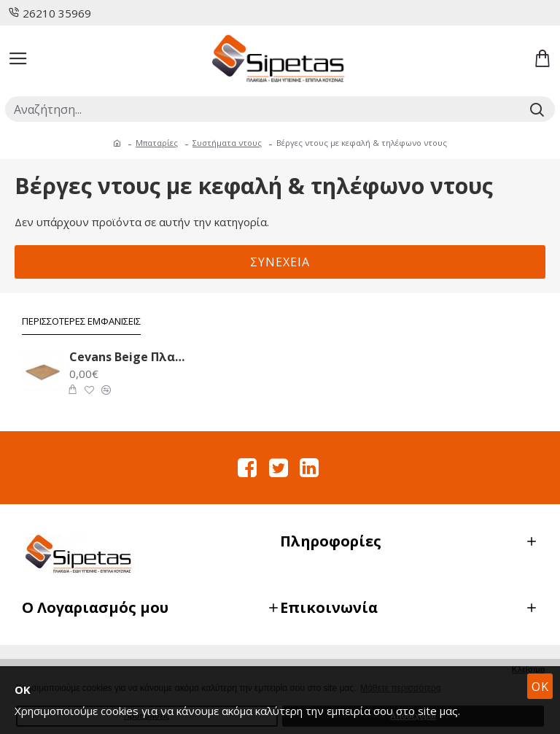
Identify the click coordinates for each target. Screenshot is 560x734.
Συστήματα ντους (227, 143)
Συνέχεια (280, 262)
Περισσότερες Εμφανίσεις (81, 321)
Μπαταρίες (157, 143)
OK (540, 687)
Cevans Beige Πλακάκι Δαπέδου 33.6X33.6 (129, 357)
